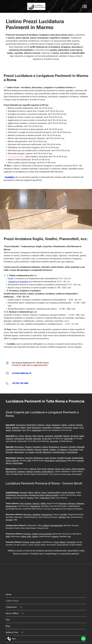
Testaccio (29, 472)
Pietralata (38, 450)
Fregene (35, 534)
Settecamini (47, 452)
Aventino (37, 472)
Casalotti (60, 458)
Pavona (30, 498)
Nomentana (19, 447)
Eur (16, 436)
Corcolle (38, 452)
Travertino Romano (17, 157)
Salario (58, 469)
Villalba (43, 503)
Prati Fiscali (16, 430)
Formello (63, 514)
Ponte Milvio (47, 428)
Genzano (72, 492)
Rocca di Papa (22, 495)
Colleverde (80, 503)
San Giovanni (11, 472)
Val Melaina (57, 428)
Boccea (53, 458)
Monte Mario (32, 425)
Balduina (41, 425)
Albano (31, 492)
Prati (39, 469)
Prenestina (37, 447)
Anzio (56, 542)
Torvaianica (71, 542)
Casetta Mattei (78, 458)
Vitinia (23, 536)
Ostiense (66, 436)
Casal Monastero (59, 452)
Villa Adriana (35, 506)
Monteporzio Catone (37, 495)
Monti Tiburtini (20, 450)
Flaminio (51, 469)
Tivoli (22, 503)
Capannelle (68, 439)
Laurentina (49, 436)
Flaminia (79, 425)
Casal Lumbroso (12, 461)
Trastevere (21, 472)
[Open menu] (85, 6)
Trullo (29, 461)
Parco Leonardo (45, 534)
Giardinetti (10, 450)
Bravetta (68, 458)
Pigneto (46, 450)
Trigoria (35, 536)
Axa (69, 536)
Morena (41, 436)
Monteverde (38, 458)
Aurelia (46, 458)
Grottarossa (36, 430)
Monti (74, 469)
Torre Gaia (54, 441)
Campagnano (47, 514)
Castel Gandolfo (54, 492)
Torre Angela (73, 450)
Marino (37, 492)
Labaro (76, 428)
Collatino (53, 450)
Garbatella (58, 436)
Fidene (23, 428)
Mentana (72, 503)
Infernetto (29, 439)
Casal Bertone (72, 452)
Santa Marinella (56, 525)
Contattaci (10, 177)
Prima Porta (67, 428)
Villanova (36, 503)
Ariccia (44, 492)
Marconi (28, 436)
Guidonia (28, 503)
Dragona (55, 536)
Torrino (21, 436)
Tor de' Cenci (47, 439)
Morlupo (62, 517)
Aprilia (38, 542)
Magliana (20, 458)
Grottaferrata (11, 495)
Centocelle (80, 447)
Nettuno (63, 542)
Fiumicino (27, 534)
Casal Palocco (61, 461)
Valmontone (45, 498)
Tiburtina (28, 447)
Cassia (48, 425)
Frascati (64, 492)
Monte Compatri (52, 495)
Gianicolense (49, 461)
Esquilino (81, 469)
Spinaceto (37, 439)
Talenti (29, 428)
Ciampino (24, 492)
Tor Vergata (30, 452)
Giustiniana (56, 425)
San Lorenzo (66, 469)
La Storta (71, 425)
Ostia (8, 536)
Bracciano (28, 514)
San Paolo (74, 436)
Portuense (29, 458)
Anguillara (36, 514)
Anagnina (10, 439)
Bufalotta (16, 428)
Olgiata (64, 425)
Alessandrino (19, 452)
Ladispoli (46, 525)
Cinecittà (72, 447)
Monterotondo (11, 506)
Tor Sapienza (62, 450)
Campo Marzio (47, 472)
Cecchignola (19, 439)
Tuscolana (64, 447)
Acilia (34, 436)
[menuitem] (46, 586)
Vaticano (33, 469)
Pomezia (26, 542)
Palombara (63, 503)
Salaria (8, 428)
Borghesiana (54, 447)
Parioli (44, 469)
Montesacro (37, 428)
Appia (82, 436)
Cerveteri (9, 520)
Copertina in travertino (18, 282)
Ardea (32, 542)
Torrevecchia (21, 425)
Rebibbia (30, 450)
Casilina (45, 447)
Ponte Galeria (18, 463)
